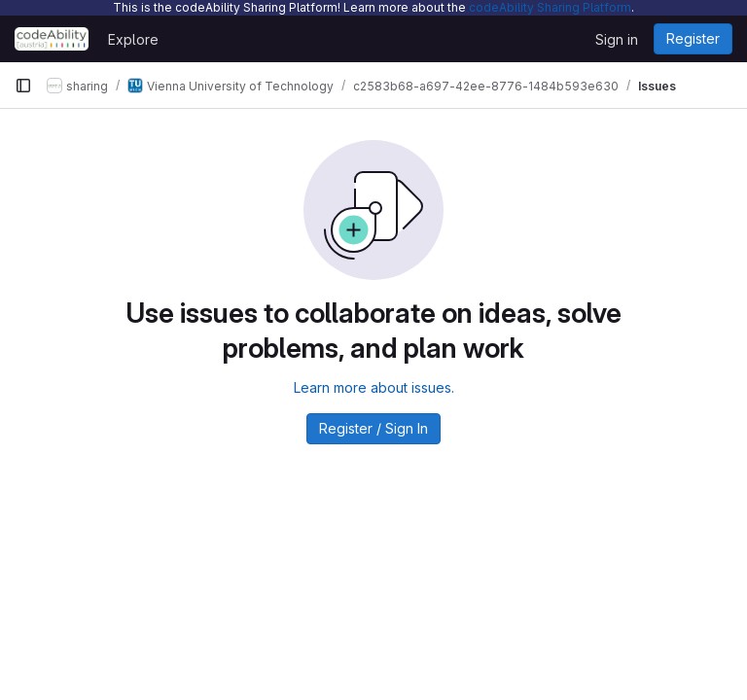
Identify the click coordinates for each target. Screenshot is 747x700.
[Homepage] (52, 39)
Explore (133, 39)
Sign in (617, 39)
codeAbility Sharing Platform (550, 7)
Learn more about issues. (374, 387)
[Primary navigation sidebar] (23, 86)
